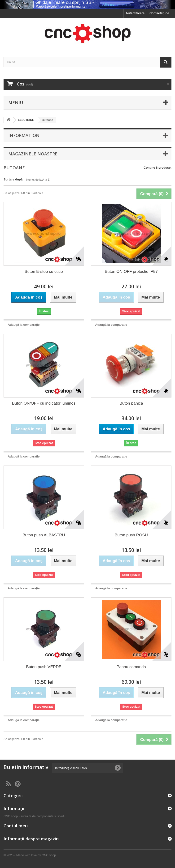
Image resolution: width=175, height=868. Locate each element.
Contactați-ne (159, 13)
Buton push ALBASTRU (44, 535)
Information (24, 135)
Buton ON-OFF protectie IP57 (131, 272)
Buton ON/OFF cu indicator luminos (44, 403)
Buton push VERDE (44, 667)
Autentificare (135, 13)
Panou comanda (131, 667)
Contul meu (16, 826)
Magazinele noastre (33, 154)
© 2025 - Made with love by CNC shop (30, 855)
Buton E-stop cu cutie (44, 272)
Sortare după (13, 179)
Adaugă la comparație (24, 325)
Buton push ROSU (131, 535)
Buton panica (131, 403)
